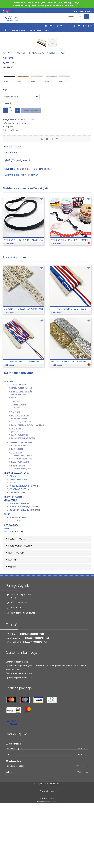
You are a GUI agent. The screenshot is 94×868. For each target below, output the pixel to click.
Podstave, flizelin (19, 552)
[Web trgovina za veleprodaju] (51, 26)
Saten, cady (17, 491)
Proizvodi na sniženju (20, 608)
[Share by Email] (47, 200)
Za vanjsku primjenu (21, 531)
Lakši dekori (17, 511)
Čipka (14, 460)
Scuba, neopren (19, 457)
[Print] (53, 200)
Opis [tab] (6, 209)
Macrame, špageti (19, 566)
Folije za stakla (18, 580)
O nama (12, 629)
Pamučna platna (19, 508)
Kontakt (13, 622)
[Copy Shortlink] (59, 200)
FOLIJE (7, 577)
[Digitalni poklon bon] (63, 26)
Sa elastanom (19, 467)
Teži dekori (16, 515)
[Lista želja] (79, 26)
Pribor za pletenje (14, 559)
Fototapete (16, 583)
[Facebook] (3, 11)
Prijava (79, 5)
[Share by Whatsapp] (41, 200)
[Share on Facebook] (35, 200)
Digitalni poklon (13, 594)
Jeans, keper (17, 494)
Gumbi (13, 539)
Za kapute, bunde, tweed (23, 501)
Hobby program (18, 542)
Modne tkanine (18, 447)
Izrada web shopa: (43, 866)
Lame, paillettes (19, 481)
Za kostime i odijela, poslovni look (28, 487)
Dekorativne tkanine (21, 505)
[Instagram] (7, 11)
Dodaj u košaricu (35, 172)
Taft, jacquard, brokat (23, 484)
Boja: (5, 150)
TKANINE (8, 444)
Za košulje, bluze (19, 497)
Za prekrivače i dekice (21, 518)
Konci (13, 545)
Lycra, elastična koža (22, 454)
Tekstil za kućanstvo (22, 521)
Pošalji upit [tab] (17, 209)
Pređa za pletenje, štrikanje (25, 569)
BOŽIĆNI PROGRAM (17, 601)
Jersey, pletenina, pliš (22, 450)
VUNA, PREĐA (11, 562)
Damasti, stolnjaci (20, 524)
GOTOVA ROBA (11, 588)
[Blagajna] (87, 26)
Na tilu (16, 463)
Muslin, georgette (20, 478)
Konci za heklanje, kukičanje (25, 572)
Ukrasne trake (17, 555)
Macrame (17, 470)
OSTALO (8, 591)
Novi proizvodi (16, 615)
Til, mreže (16, 474)
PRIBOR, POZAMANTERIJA (16, 535)
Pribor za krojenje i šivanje (24, 548)
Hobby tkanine (18, 528)
